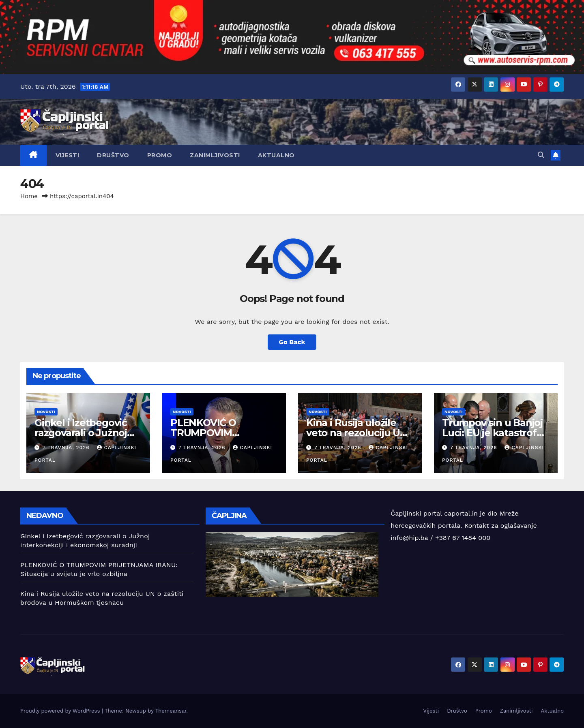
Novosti (46, 412)
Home (29, 196)
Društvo (113, 155)
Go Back (292, 342)
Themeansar (171, 711)
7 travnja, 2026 (67, 448)
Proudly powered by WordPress (61, 711)
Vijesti (68, 155)
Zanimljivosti (215, 155)
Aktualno (276, 155)
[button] (541, 155)
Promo (160, 155)
